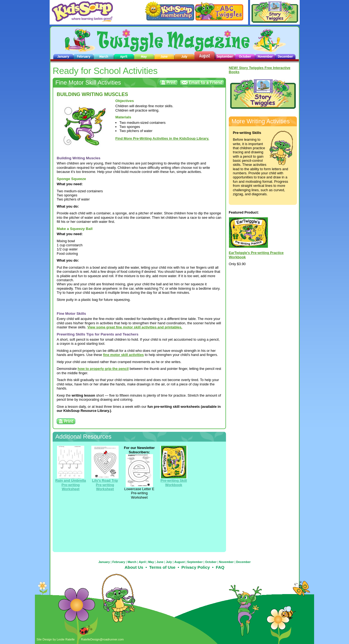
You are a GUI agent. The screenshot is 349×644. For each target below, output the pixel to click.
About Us (134, 567)
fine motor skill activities (123, 355)
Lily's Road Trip (105, 480)
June (160, 562)
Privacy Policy (195, 567)
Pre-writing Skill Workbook (174, 483)
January (104, 562)
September (195, 562)
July (169, 562)
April (142, 562)
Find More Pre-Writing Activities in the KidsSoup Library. (162, 138)
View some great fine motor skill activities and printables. (135, 327)
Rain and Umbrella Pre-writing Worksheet (71, 485)
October (211, 562)
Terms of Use (162, 567)
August (179, 562)
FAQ (220, 567)
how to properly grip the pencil (103, 369)
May (151, 562)
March (132, 562)
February (119, 562)
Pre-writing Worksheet (105, 487)
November (226, 562)
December (243, 562)
